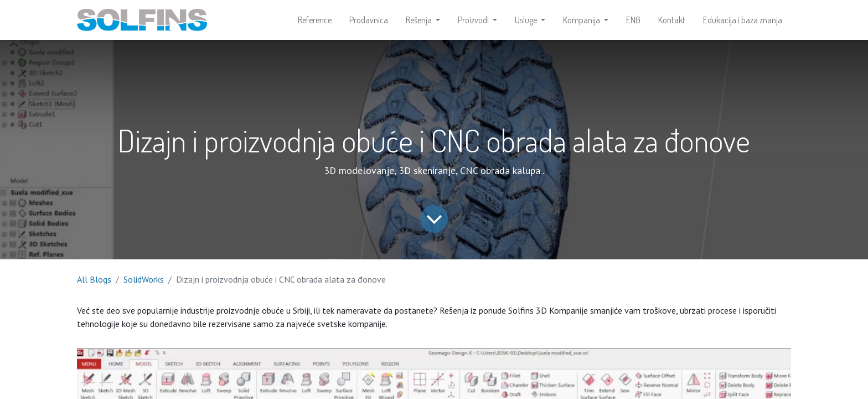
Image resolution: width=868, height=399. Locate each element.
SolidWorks (144, 279)
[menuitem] (315, 20)
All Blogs (94, 279)
